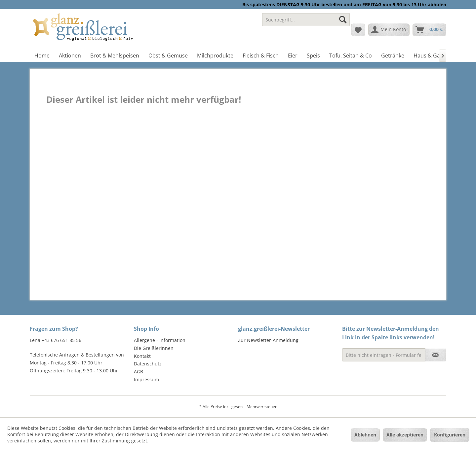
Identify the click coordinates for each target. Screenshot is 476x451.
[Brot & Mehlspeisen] (115, 56)
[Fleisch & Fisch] (261, 56)
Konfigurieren (450, 435)
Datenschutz (148, 364)
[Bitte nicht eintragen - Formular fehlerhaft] (384, 355)
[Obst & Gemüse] (168, 56)
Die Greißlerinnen (154, 348)
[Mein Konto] (389, 30)
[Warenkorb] (429, 30)
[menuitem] (306, 23)
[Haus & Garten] (432, 56)
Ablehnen (365, 435)
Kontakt (142, 356)
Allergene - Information (160, 340)
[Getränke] (393, 56)
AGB (139, 372)
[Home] (42, 56)
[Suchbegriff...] (306, 19)
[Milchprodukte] (215, 56)
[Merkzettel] (358, 30)
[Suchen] (343, 19)
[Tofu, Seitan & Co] (351, 56)
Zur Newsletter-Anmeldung (268, 340)
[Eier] (293, 56)
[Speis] (313, 56)
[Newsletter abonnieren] (436, 355)
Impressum (146, 379)
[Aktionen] (70, 56)
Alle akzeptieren (405, 435)
